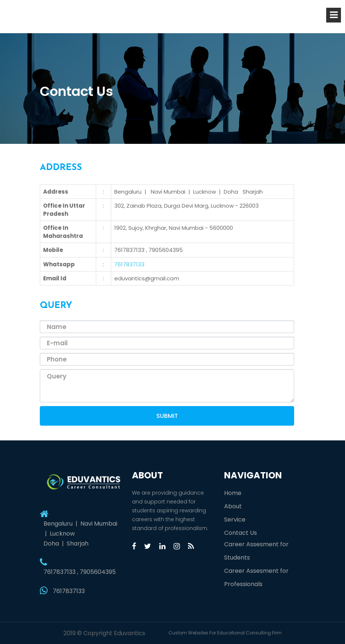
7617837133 (129, 264)
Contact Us (241, 533)
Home (233, 493)
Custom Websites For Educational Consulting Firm (225, 633)
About (233, 506)
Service (235, 520)
